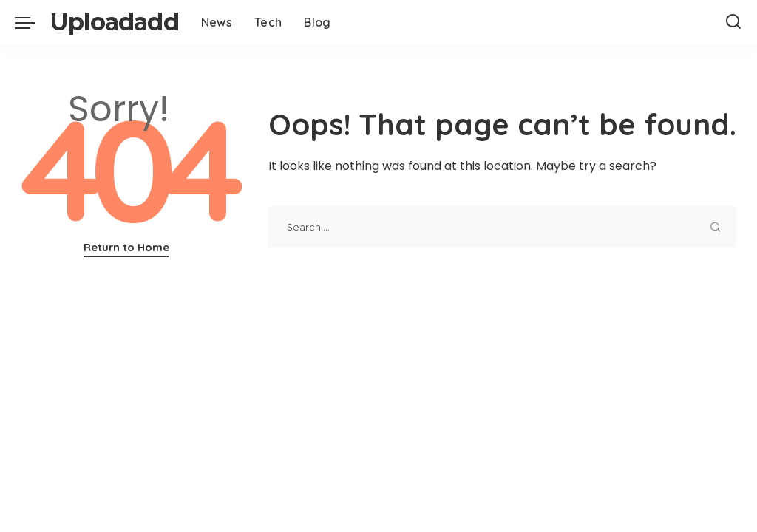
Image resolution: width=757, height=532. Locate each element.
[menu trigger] (33, 22)
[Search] (733, 22)
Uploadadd (115, 22)
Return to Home (126, 247)
